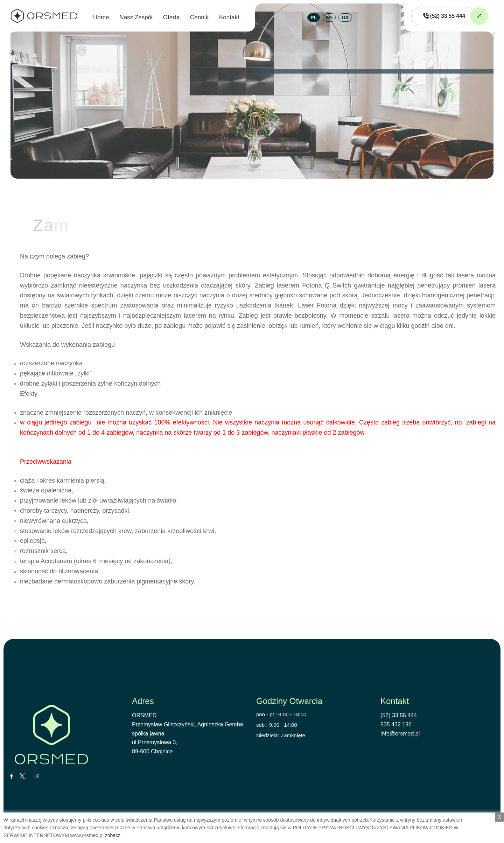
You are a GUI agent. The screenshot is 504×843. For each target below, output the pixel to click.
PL (314, 18)
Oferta (171, 17)
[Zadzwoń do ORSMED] (444, 16)
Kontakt (229, 17)
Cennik (199, 17)
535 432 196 (396, 724)
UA (345, 18)
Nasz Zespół (136, 17)
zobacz (113, 835)
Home (101, 17)
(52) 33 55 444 (399, 715)
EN (329, 18)
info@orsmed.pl (400, 734)
